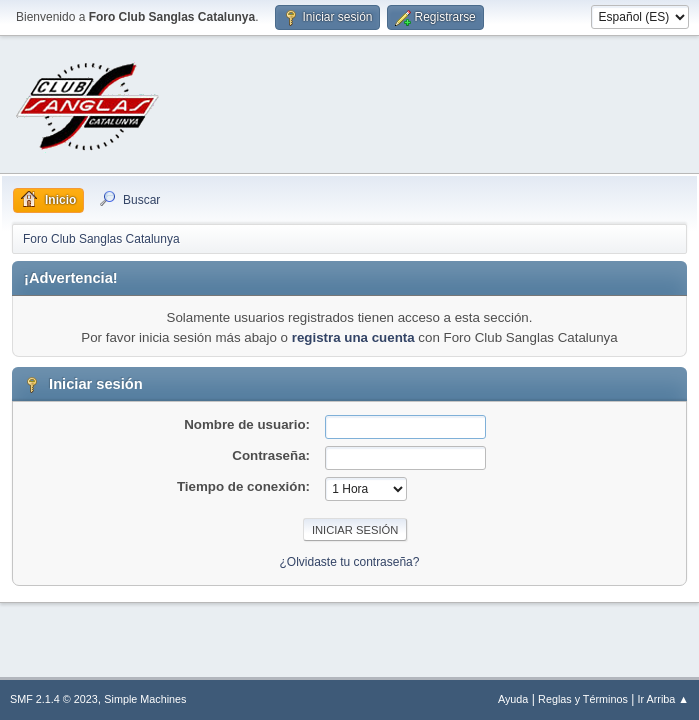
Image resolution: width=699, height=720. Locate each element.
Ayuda (513, 699)
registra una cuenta (353, 337)
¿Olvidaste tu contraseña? (350, 562)
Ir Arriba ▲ (663, 699)
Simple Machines (145, 699)
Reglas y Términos (583, 699)
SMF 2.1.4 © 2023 (54, 699)
